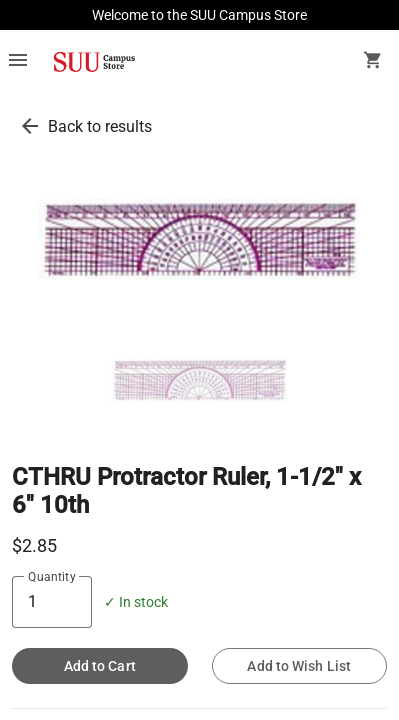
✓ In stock (136, 602)
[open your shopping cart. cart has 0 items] (373, 62)
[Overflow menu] (18, 62)
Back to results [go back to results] (100, 126)
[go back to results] (30, 126)
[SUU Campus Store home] (94, 62)
